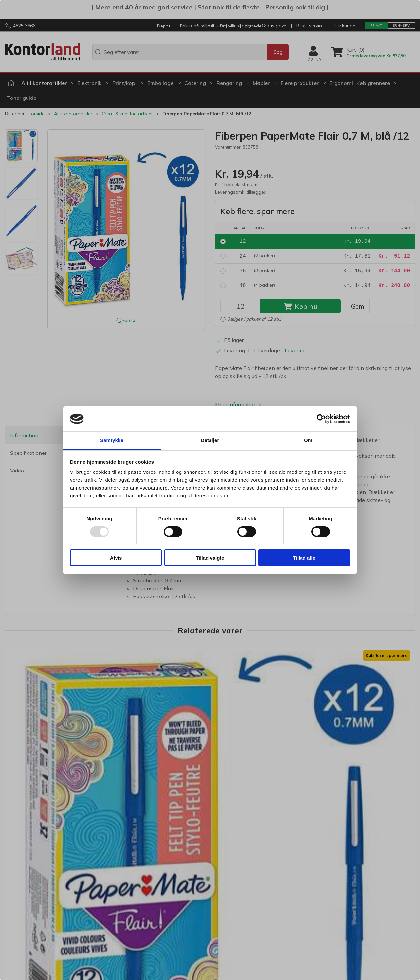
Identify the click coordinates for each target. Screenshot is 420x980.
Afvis (116, 558)
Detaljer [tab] (210, 440)
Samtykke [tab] (112, 440)
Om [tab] (308, 440)
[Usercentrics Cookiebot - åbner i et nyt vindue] (321, 419)
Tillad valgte (210, 558)
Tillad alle (304, 558)
